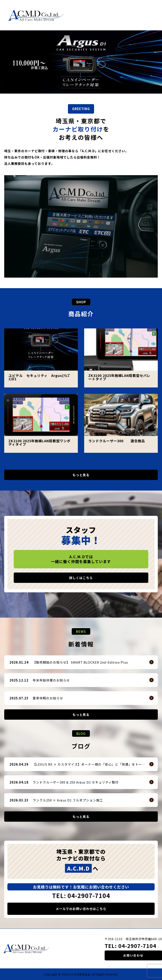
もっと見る (81, 475)
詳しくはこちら (81, 578)
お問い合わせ (133, 955)
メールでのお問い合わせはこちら (81, 909)
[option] (81, 62)
